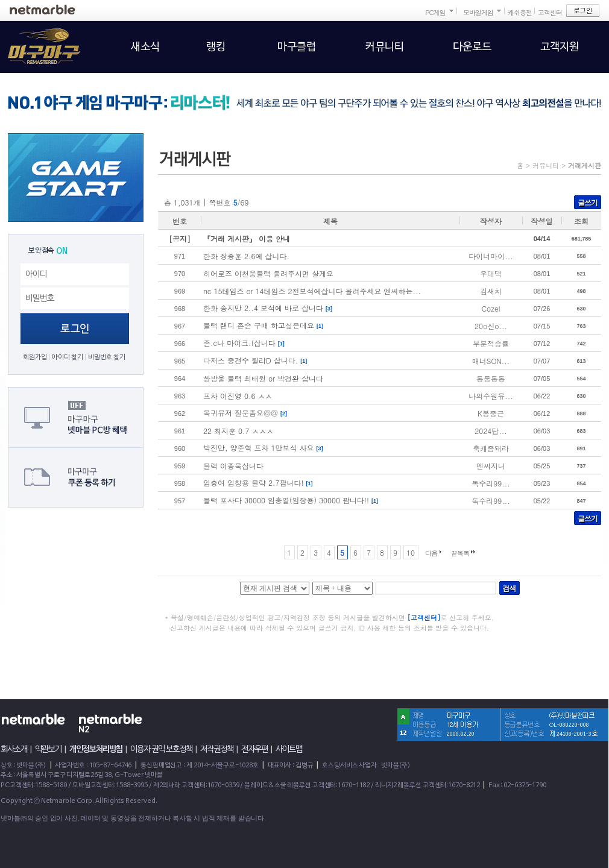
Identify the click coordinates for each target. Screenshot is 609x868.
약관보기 (48, 749)
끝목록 (460, 553)
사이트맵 (289, 749)
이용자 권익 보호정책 (161, 749)
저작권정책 (217, 749)
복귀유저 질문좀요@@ (241, 413)
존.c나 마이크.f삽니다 (239, 343)
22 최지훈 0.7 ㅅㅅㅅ (238, 431)
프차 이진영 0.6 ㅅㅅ (238, 396)
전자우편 (254, 749)
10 (411, 552)
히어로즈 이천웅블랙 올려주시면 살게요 (268, 273)
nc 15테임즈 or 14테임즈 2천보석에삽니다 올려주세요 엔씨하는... (312, 291)
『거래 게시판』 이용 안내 (247, 238)
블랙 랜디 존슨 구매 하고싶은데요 (259, 325)
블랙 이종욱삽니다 (233, 466)
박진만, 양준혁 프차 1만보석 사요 (259, 448)
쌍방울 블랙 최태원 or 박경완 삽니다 (263, 378)
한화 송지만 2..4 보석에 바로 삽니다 (263, 308)
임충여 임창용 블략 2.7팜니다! (254, 483)
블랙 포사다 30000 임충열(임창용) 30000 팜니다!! (286, 500)
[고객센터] (424, 618)
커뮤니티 (546, 165)
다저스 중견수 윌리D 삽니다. (251, 360)
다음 (431, 553)
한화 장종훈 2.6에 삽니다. (246, 256)
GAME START (76, 178)
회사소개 (14, 749)
